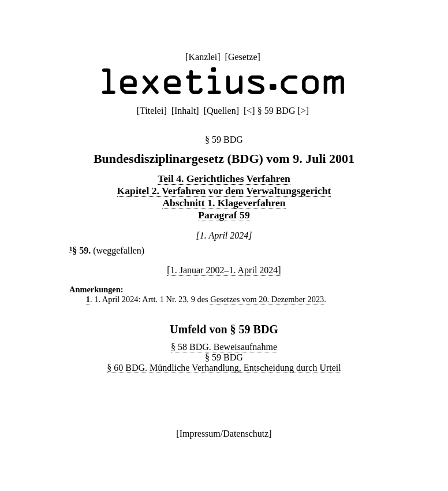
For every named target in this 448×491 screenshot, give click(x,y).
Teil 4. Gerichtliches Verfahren (224, 178)
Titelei (152, 111)
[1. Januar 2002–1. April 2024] (224, 270)
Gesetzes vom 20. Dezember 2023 (267, 299)
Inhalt (185, 111)
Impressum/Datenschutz (224, 434)
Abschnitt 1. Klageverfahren (224, 203)
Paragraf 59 (224, 215)
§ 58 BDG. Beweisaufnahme (224, 347)
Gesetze (243, 57)
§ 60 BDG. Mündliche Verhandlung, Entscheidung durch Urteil (224, 368)
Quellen (221, 111)
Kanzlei (203, 57)
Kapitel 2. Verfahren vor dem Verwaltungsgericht (224, 191)
